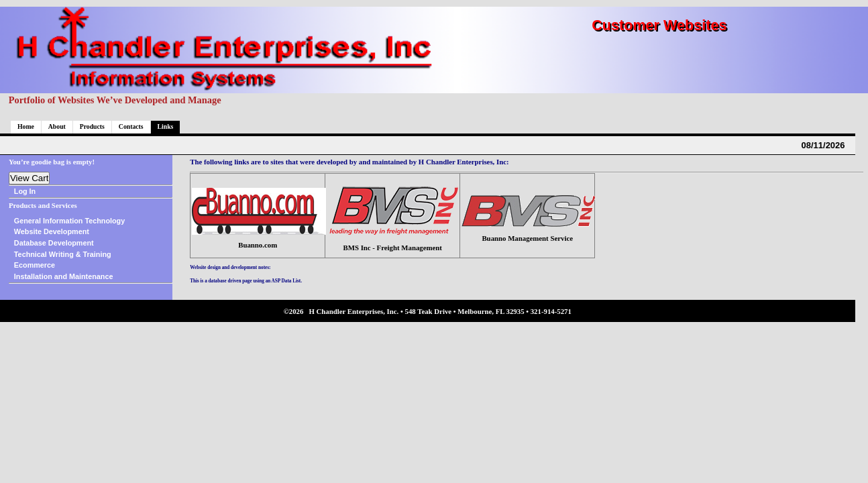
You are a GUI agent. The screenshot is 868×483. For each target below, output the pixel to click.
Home (26, 126)
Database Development (54, 243)
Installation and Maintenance (64, 276)
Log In (25, 191)
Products (92, 126)
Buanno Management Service (527, 238)
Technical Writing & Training (63, 254)
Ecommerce (35, 265)
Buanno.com (258, 245)
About (57, 126)
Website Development (52, 231)
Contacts (131, 126)
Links (166, 126)
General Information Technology (69, 221)
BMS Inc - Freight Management (393, 248)
